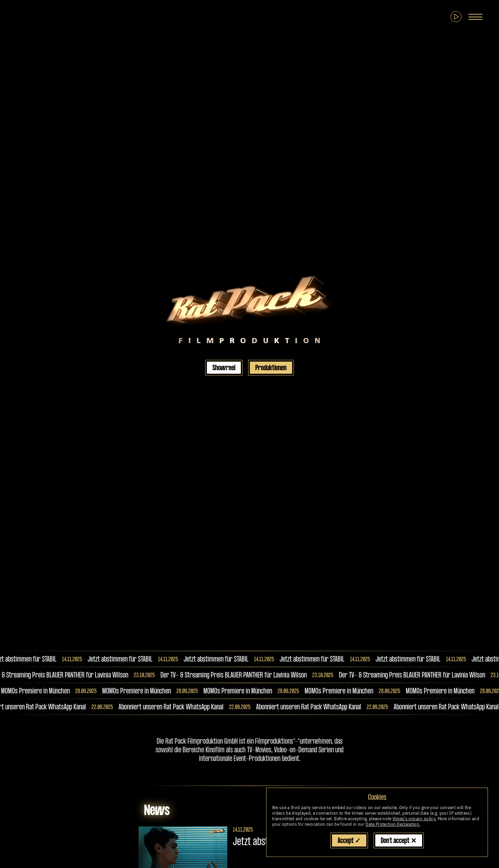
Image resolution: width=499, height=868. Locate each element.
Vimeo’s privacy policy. (414, 819)
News (157, 812)
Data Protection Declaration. (393, 824)
